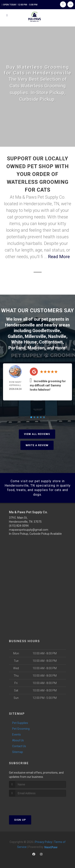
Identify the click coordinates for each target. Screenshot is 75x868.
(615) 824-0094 (19, 526)
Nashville (57, 336)
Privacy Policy (44, 842)
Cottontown (51, 342)
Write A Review (37, 445)
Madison (36, 348)
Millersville (35, 336)
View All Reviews (37, 434)
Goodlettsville (46, 331)
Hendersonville (20, 325)
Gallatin (15, 336)
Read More (59, 257)
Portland (17, 348)
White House (24, 342)
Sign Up (20, 820)
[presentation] (30, 804)
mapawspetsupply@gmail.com (29, 530)
